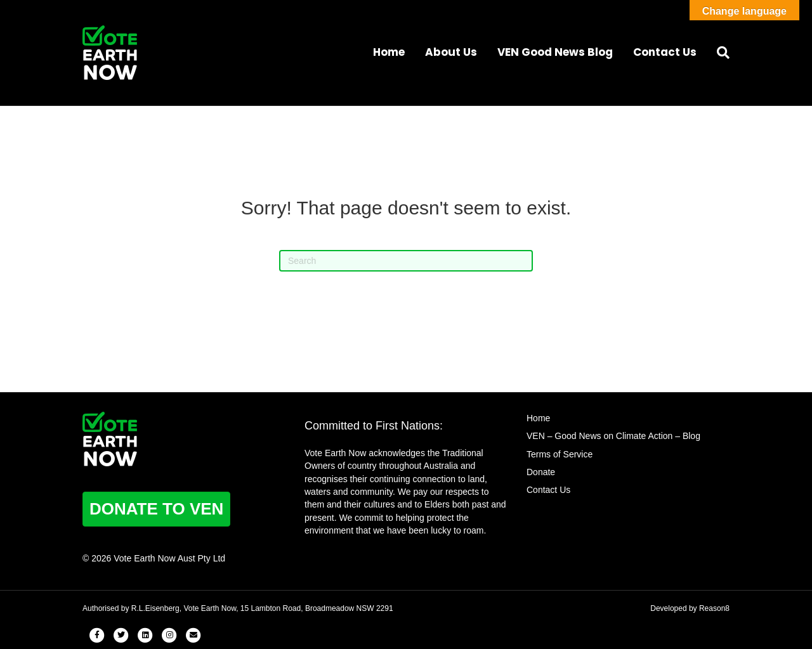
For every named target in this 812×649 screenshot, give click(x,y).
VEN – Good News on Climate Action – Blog (613, 436)
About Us (451, 52)
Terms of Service (560, 454)
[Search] (718, 53)
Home (389, 52)
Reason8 (714, 608)
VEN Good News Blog (555, 52)
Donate (541, 472)
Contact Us (665, 52)
